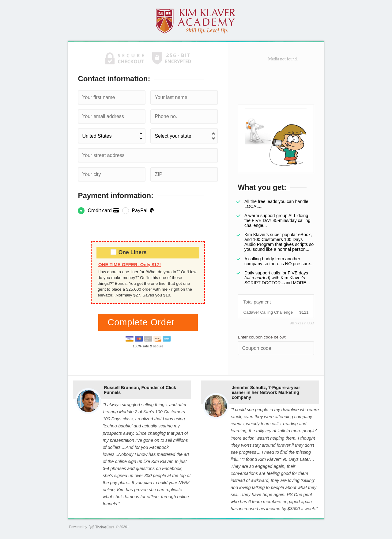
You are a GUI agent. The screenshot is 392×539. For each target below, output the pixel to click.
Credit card (103, 210)
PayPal (143, 210)
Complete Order (142, 322)
